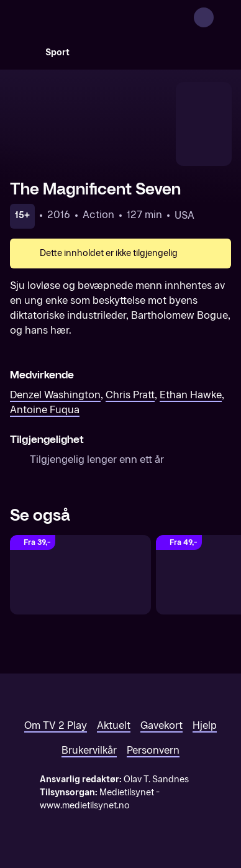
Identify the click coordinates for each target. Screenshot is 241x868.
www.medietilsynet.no (85, 806)
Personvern (153, 750)
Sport (57, 53)
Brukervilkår (89, 750)
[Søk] (22, 52)
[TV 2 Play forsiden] (103, 17)
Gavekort (161, 725)
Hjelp (205, 725)
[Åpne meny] (224, 17)
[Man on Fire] (80, 575)
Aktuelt (114, 725)
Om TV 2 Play (56, 725)
